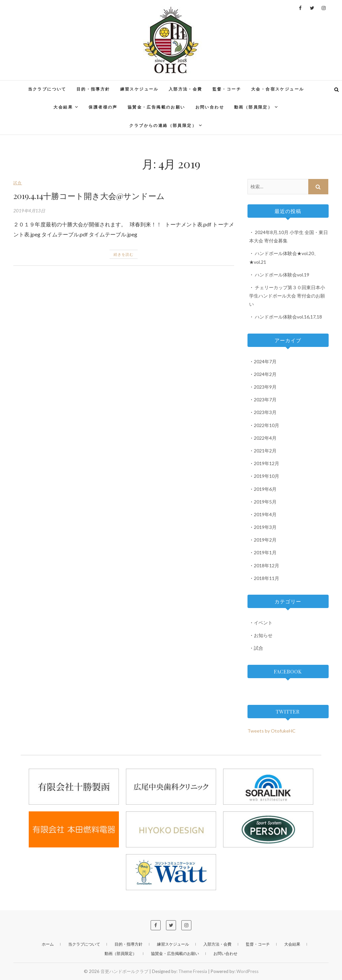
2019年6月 (265, 489)
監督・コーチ (227, 89)
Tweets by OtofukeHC (272, 731)
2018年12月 (267, 565)
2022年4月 (265, 438)
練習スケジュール (139, 89)
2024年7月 (265, 361)
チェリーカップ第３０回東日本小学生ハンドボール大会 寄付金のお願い (287, 296)
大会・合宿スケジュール (278, 89)
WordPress (247, 971)
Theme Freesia (193, 971)
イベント (263, 623)
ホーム (48, 944)
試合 (18, 182)
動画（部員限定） (253, 107)
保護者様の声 (103, 107)
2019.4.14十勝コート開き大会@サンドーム (89, 196)
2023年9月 (265, 387)
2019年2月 (265, 540)
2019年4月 (265, 514)
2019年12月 (267, 463)
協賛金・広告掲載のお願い (156, 107)
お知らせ (263, 635)
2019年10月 (267, 476)
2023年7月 (265, 400)
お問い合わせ (210, 107)
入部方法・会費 (186, 89)
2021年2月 (265, 451)
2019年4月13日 (29, 211)
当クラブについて (47, 89)
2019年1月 (265, 552)
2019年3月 (265, 527)
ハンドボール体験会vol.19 (282, 275)
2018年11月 (267, 578)
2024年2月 (265, 374)
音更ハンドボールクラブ (124, 971)
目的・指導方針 (93, 89)
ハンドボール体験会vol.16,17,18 (288, 317)
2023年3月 (265, 412)
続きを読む (124, 254)
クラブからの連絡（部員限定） (163, 125)
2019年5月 (265, 502)
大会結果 (63, 107)
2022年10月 (267, 425)
